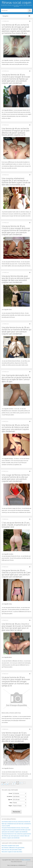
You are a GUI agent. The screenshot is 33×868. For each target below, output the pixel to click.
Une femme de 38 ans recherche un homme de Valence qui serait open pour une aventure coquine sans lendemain (15, 428)
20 (5, 784)
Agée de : (10, 800)
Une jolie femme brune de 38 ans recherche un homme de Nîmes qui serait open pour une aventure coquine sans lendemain (16, 331)
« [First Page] (7, 783)
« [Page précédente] (9, 783)
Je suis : (11, 793)
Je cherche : (10, 796)
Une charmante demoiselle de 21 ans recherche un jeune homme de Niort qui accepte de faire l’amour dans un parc (16, 378)
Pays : (11, 803)
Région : (11, 806)
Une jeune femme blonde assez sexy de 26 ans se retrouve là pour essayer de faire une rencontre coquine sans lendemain (16, 279)
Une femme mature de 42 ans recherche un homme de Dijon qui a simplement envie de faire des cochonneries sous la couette (16, 824)
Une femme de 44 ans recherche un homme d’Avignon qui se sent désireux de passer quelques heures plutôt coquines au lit (16, 132)
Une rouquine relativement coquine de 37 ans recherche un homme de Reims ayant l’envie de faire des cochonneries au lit (16, 181)
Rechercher (16, 812)
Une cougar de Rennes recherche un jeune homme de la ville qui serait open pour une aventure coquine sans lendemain (16, 478)
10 (2, 784)
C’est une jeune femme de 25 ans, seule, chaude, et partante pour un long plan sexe (16, 525)
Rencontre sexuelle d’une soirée (10, 846)
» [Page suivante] (12, 784)
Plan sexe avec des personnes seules (12, 850)
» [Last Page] (14, 784)
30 (7, 784)
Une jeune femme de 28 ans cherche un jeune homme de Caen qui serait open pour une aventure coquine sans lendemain (16, 573)
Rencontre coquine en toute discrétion (12, 852)
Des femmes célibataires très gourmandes (13, 848)
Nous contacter (26, 860)
